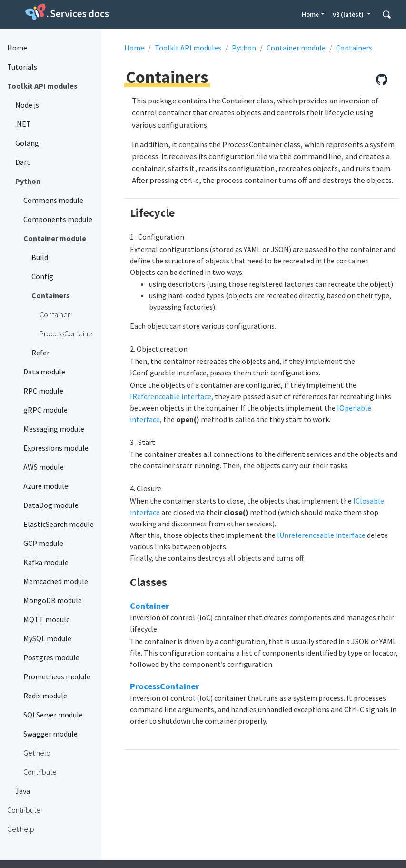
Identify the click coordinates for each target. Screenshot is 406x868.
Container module (296, 48)
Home (310, 14)
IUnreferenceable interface (321, 535)
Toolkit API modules (188, 48)
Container (149, 606)
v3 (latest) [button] (349, 14)
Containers (354, 48)
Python (244, 48)
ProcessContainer (164, 686)
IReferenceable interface (171, 396)
